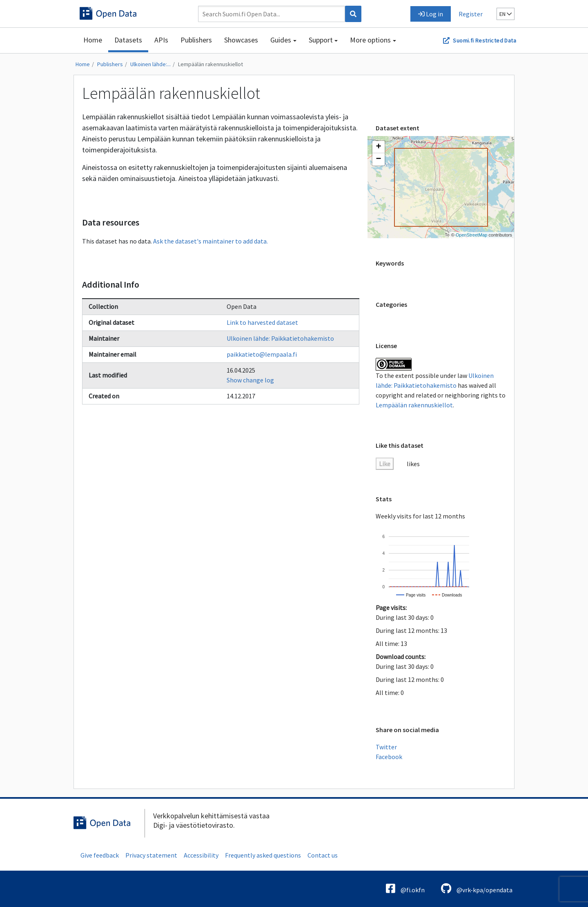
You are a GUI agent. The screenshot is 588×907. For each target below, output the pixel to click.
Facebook (389, 757)
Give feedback (100, 855)
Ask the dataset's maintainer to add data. (210, 241)
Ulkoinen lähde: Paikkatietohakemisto (280, 338)
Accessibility (201, 855)
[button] (379, 147)
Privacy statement (151, 855)
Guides (281, 40)
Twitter (386, 747)
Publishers (196, 40)
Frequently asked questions (263, 855)
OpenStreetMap (472, 235)
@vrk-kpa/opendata (477, 888)
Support (321, 40)
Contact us (323, 855)
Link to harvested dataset (262, 322)
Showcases (241, 40)
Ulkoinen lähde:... (150, 64)
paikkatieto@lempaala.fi (262, 354)
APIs (161, 40)
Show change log (250, 380)
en (506, 14)
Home (93, 40)
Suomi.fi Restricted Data (484, 40)
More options (370, 40)
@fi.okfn (405, 888)
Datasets (128, 40)
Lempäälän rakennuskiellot (210, 64)
